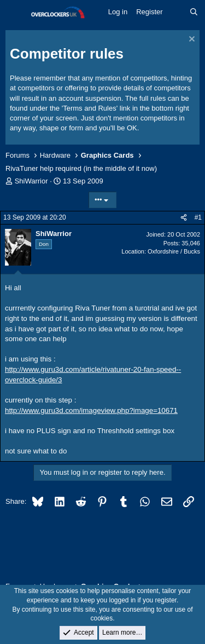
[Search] (194, 12)
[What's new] (176, 12)
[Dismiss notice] (191, 40)
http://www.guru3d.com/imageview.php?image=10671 (91, 410)
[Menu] (15, 13)
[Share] (184, 218)
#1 (198, 217)
